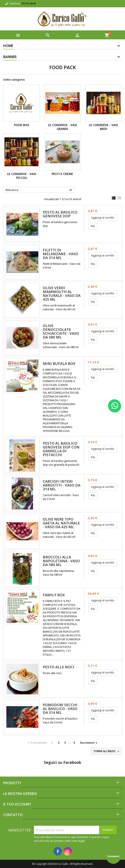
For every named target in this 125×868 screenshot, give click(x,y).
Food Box (22, 125)
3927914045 (29, 4)
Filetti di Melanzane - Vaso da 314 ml (60, 254)
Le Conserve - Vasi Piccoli (22, 176)
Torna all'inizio (107, 751)
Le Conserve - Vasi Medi (103, 127)
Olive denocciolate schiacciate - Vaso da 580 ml (61, 331)
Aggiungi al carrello (103, 218)
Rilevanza (39, 190)
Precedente (37, 743)
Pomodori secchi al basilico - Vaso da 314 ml (60, 709)
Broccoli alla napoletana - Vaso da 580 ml (61, 561)
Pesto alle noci (58, 667)
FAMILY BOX (54, 595)
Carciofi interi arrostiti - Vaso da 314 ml (62, 485)
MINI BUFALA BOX (59, 364)
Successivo (89, 743)
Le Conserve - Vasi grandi (62, 127)
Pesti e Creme (62, 174)
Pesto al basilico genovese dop (60, 214)
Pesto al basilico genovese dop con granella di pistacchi (61, 449)
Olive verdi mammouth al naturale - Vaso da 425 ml (62, 294)
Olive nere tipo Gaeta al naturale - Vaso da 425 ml (61, 523)
